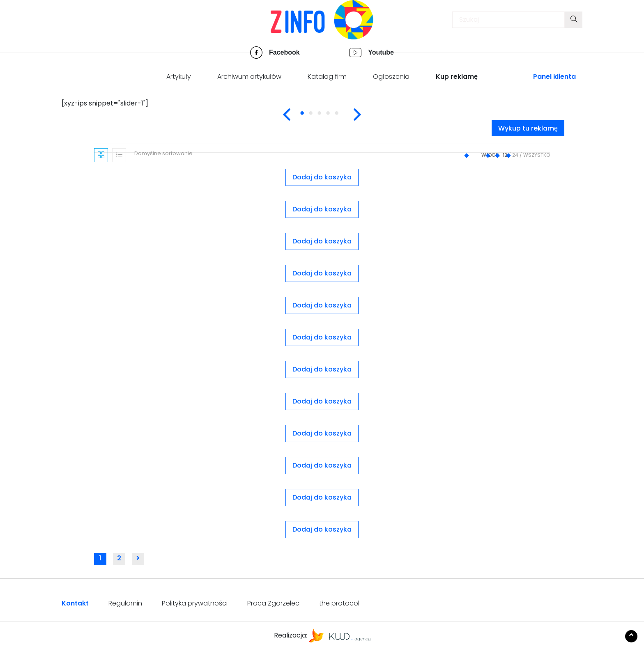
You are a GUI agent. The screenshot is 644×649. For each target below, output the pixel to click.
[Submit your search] (574, 20)
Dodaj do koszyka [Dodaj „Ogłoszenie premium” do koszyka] (322, 177)
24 (515, 155)
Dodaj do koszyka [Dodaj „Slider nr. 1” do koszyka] (322, 369)
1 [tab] (308, 118)
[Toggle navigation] (72, 22)
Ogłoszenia (391, 77)
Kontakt (75, 603)
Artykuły (179, 77)
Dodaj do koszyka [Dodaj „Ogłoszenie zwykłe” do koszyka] (322, 241)
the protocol (339, 603)
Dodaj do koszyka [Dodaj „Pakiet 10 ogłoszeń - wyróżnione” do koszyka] (322, 273)
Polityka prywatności (195, 603)
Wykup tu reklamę (528, 128)
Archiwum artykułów (249, 77)
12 (505, 155)
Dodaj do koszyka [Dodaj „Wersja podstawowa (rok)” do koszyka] (322, 497)
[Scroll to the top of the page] (631, 636)
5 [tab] (343, 118)
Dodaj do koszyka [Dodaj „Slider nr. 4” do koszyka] (322, 465)
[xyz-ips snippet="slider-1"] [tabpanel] (105, 103)
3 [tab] (325, 118)
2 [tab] (317, 118)
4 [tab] (334, 118)
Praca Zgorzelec (273, 603)
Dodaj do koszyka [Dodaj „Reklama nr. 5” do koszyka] (322, 305)
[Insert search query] (509, 20)
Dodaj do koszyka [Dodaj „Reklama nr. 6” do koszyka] (322, 337)
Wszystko (537, 155)
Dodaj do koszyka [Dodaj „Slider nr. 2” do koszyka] (322, 401)
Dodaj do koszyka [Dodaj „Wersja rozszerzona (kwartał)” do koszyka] (322, 529)
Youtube (381, 52)
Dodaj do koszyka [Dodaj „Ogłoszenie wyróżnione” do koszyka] (322, 209)
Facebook (284, 52)
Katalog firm (327, 77)
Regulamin (125, 603)
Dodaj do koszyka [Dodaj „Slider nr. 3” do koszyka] (322, 433)
